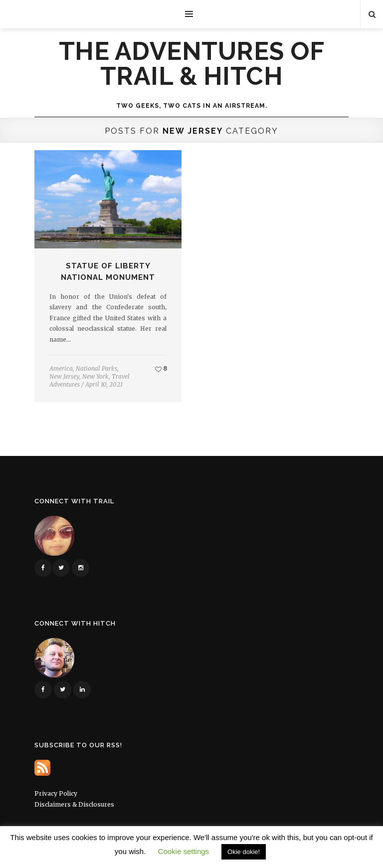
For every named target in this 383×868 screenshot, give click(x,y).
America (61, 368)
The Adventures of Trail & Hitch (192, 64)
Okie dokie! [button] (244, 852)
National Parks (96, 368)
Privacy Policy (56, 793)
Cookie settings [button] (184, 851)
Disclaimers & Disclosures (74, 804)
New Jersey (64, 376)
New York (96, 376)
